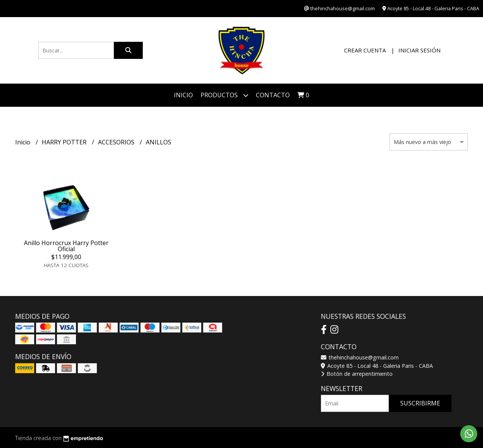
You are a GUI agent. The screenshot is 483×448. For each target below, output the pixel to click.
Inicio (183, 95)
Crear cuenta (365, 50)
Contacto (273, 95)
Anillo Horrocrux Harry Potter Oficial (66, 246)
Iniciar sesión (419, 50)
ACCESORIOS (117, 142)
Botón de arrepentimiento (357, 374)
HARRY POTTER (65, 142)
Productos (224, 95)
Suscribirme (420, 403)
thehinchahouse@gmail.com (360, 357)
